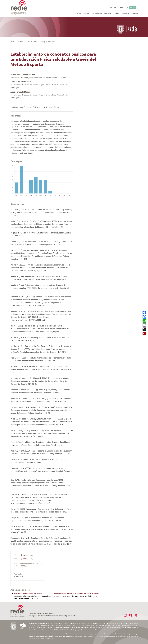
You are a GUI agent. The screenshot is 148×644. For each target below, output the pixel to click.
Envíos (117, 13)
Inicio (13, 42)
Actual (79, 13)
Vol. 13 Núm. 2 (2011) (36, 42)
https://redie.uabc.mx (63, 628)
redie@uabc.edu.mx (82, 628)
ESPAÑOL (29, 555)
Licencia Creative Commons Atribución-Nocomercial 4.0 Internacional (52, 636)
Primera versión (97, 13)
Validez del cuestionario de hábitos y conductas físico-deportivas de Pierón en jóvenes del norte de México (57, 593)
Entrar (133, 7)
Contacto (135, 13)
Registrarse (123, 7)
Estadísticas (126, 13)
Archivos (87, 13)
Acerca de (108, 13)
